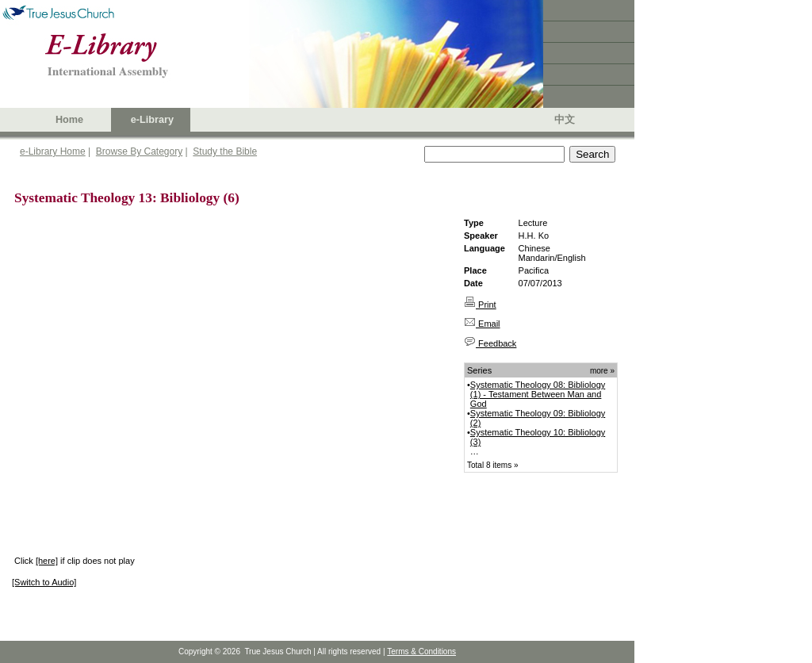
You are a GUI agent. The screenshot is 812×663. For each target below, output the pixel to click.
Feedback (490, 343)
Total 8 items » (492, 465)
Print (480, 305)
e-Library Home (53, 151)
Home (69, 120)
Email (482, 324)
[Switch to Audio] (44, 582)
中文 (565, 120)
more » (602, 371)
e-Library (152, 120)
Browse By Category (139, 151)
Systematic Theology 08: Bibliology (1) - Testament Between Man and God (538, 394)
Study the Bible (225, 151)
